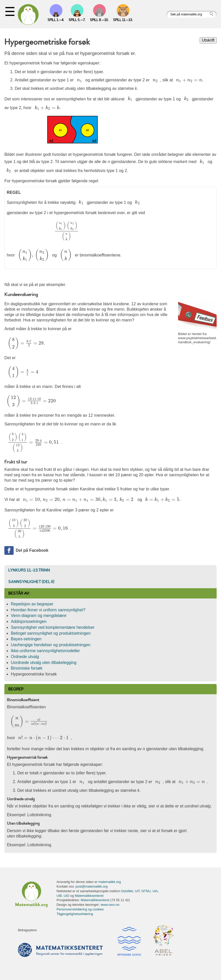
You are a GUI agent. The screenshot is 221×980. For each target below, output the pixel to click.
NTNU (146, 891)
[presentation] (80, 80)
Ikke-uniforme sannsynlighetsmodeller (45, 651)
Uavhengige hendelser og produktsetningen (51, 645)
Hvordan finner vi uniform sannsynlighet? (48, 610)
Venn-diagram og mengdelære (39, 616)
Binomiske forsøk (27, 668)
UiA (155, 891)
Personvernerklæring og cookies (80, 909)
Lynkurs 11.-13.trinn (29, 570)
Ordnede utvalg (25, 657)
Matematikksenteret (89, 896)
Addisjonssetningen (29, 621)
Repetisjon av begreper (32, 604)
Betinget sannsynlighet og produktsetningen (51, 633)
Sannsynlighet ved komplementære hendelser (53, 627)
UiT (137, 891)
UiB (59, 896)
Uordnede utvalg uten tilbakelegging (44, 663)
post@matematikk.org (92, 886)
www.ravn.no (110, 905)
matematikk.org (110, 882)
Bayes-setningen (26, 639)
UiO (67, 896)
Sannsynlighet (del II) (31, 582)
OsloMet (127, 891)
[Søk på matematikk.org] (188, 14)
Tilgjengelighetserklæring (75, 914)
